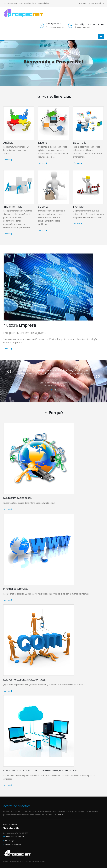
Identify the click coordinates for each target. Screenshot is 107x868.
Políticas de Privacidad (14, 845)
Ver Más (8, 349)
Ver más (8, 160)
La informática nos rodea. (18, 498)
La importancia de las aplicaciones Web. (25, 680)
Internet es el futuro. (16, 589)
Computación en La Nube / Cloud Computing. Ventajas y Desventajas (40, 771)
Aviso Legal (10, 841)
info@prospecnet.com (14, 837)
